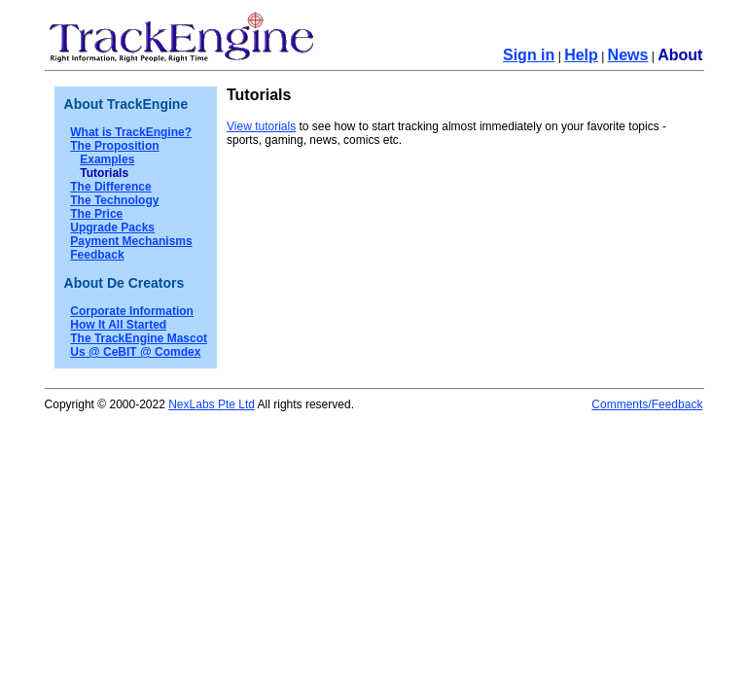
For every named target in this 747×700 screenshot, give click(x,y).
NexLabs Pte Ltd (212, 404)
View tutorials (261, 126)
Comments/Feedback (647, 404)
